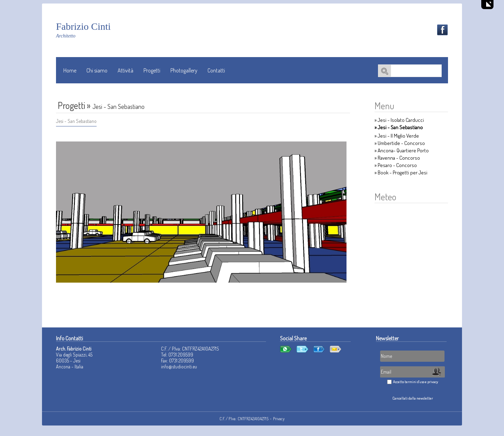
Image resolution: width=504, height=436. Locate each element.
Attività (125, 70)
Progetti (152, 70)
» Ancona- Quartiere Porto (402, 150)
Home (70, 70)
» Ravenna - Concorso (397, 158)
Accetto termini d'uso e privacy (416, 382)
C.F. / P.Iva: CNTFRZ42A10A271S (244, 419)
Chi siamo (97, 70)
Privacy (279, 419)
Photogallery (184, 70)
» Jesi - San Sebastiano (399, 127)
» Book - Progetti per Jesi (401, 172)
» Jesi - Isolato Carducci (399, 120)
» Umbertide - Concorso (400, 143)
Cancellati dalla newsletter (413, 398)
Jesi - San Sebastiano (76, 121)
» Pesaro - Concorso (396, 165)
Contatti (216, 70)
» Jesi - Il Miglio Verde (397, 136)
